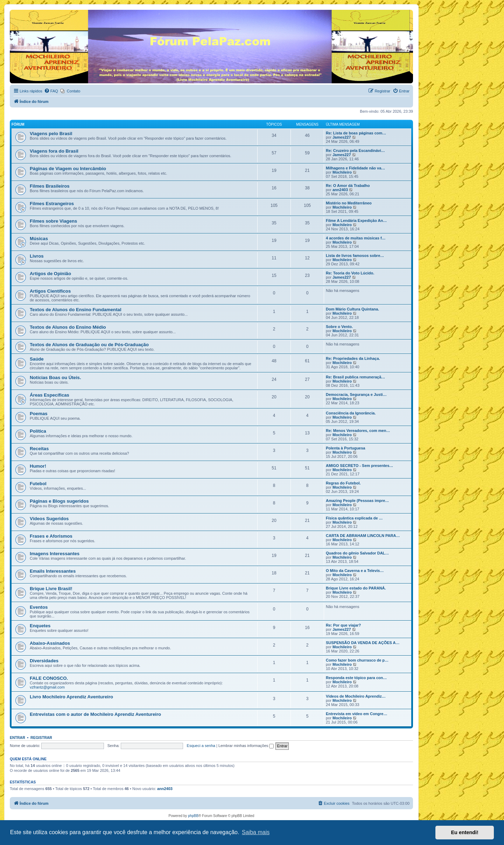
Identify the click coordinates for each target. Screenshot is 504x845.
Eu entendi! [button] (465, 832)
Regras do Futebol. (343, 483)
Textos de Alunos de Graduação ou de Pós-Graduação (89, 345)
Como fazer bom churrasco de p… (357, 660)
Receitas (39, 449)
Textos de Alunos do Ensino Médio (68, 327)
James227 (342, 137)
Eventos (39, 607)
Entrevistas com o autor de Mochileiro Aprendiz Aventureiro (95, 714)
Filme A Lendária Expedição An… (356, 221)
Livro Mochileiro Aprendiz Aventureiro (71, 697)
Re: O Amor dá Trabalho (348, 186)
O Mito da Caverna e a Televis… (355, 571)
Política (38, 431)
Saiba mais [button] (256, 832)
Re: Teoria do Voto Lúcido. (350, 273)
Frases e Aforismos (51, 536)
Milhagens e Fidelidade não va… (355, 168)
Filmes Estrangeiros (52, 204)
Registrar (41, 738)
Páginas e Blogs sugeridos (59, 501)
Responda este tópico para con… (356, 678)
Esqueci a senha (201, 746)
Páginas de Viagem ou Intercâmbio (68, 169)
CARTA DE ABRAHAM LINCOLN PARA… (363, 536)
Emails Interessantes (53, 571)
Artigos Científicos (50, 291)
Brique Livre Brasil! (51, 589)
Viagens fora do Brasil (54, 151)
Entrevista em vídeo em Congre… (356, 714)
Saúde (37, 359)
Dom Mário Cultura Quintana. (352, 309)
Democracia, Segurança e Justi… (356, 394)
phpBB (193, 816)
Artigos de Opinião (50, 274)
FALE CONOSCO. (49, 678)
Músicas (39, 239)
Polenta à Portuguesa (345, 448)
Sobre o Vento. (339, 327)
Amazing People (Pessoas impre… (357, 501)
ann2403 (340, 190)
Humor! (38, 466)
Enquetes (40, 626)
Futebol (38, 484)
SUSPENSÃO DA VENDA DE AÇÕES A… (363, 643)
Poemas (39, 414)
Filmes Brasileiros (50, 186)
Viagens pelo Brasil (51, 134)
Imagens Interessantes (55, 554)
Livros (37, 256)
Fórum (18, 124)
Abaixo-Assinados (50, 643)
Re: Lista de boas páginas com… (356, 133)
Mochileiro (342, 172)
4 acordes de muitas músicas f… (356, 238)
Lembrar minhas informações (246, 746)
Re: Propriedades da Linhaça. (353, 358)
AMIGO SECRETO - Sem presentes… (359, 466)
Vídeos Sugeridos (49, 519)
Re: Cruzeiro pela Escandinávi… (355, 151)
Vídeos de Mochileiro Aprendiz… (356, 696)
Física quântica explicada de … (354, 518)
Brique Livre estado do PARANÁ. (356, 588)
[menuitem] (51, 91)
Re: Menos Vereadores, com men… (358, 431)
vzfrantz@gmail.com (47, 687)
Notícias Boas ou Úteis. (55, 378)
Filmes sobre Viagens (53, 221)
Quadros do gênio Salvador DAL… (357, 553)
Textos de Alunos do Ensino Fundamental (76, 310)
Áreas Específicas (50, 395)
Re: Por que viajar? (343, 625)
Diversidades (44, 661)
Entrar (17, 738)
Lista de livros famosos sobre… (355, 256)
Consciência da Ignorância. (351, 413)
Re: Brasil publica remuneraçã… (355, 377)
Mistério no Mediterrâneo (349, 203)
